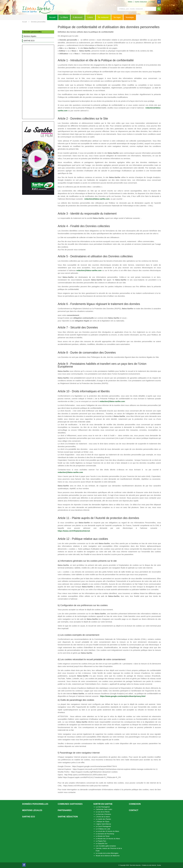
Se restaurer (103, 17)
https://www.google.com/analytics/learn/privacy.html (123, 696)
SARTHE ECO (29, 817)
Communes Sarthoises (70, 804)
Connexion (135, 804)
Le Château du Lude (103, 829)
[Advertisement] (38, 82)
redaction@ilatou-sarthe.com (97, 199)
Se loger (117, 17)
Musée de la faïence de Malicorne (108, 856)
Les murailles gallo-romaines (106, 846)
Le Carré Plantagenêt (103, 826)
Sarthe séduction (68, 817)
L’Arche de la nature (103, 817)
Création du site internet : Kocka (151, 865)
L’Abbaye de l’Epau (103, 822)
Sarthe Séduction (141, 2)
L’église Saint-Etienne (103, 824)
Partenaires (65, 810)
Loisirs (90, 17)
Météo (130, 2)
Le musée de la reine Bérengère (107, 853)
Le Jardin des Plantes (103, 819)
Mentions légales (32, 810)
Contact (152, 2)
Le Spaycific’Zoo (102, 843)
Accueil (52, 17)
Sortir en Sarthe (103, 804)
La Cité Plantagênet (103, 807)
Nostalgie (130, 17)
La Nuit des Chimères (103, 814)
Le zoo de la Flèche (103, 812)
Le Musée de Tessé (103, 836)
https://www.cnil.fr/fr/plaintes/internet (74, 531)
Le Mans (64, 17)
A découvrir (78, 17)
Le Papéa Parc (101, 841)
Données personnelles (38, 22)
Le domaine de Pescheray (105, 834)
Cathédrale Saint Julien (104, 809)
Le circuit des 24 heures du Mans (107, 831)
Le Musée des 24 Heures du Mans (108, 839)
